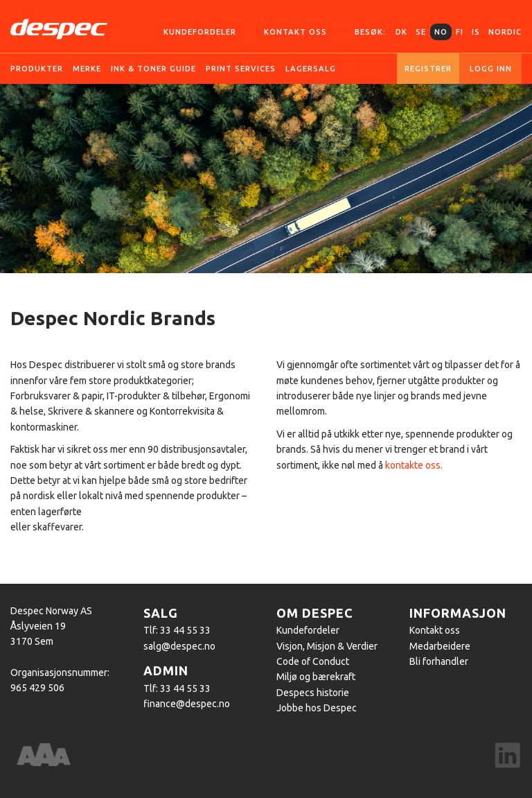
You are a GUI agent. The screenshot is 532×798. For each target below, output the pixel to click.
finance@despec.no (187, 704)
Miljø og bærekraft (316, 677)
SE (421, 32)
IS (476, 32)
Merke (87, 69)
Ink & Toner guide (153, 69)
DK (401, 32)
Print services (241, 69)
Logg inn (491, 69)
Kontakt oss (295, 32)
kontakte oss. (414, 465)
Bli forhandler (439, 661)
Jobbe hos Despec (317, 708)
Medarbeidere (440, 646)
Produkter (37, 69)
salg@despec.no (179, 646)
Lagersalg (311, 69)
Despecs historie (313, 693)
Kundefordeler (200, 32)
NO (441, 32)
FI (460, 32)
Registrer (428, 69)
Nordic (505, 32)
